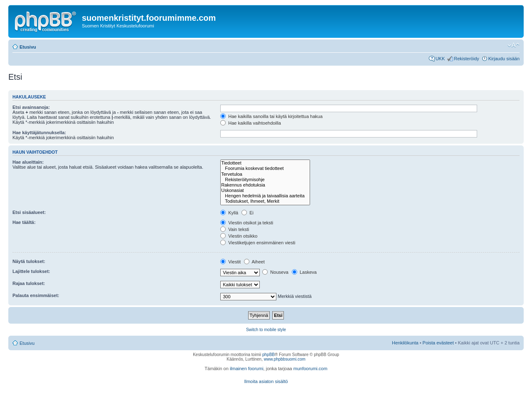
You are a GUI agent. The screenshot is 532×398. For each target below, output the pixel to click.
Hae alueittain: (28, 162)
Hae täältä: (24, 222)
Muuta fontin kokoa (514, 45)
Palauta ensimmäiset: (36, 295)
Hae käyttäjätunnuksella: (39, 133)
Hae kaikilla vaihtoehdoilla (251, 123)
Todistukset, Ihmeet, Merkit (265, 201)
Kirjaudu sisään (504, 59)
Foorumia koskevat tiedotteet (265, 168)
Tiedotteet (265, 163)
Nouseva (275, 272)
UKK (440, 59)
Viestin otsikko (239, 236)
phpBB (268, 355)
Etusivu (28, 47)
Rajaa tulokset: (29, 283)
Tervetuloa (265, 174)
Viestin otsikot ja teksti (247, 223)
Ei (248, 213)
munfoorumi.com (310, 369)
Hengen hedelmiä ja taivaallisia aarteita (265, 196)
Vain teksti (235, 229)
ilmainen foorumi (247, 369)
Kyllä (229, 213)
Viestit (230, 262)
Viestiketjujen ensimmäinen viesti (258, 243)
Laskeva (304, 272)
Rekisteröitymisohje (265, 180)
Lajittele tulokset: (31, 271)
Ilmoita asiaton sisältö (266, 381)
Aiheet (254, 262)
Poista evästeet (438, 343)
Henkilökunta (405, 343)
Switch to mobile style (266, 330)
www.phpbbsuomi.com (285, 359)
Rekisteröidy (467, 59)
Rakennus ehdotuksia (265, 185)
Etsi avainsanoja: (31, 107)
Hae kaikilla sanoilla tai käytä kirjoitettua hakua (271, 116)
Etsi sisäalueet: (29, 212)
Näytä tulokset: (29, 261)
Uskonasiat (265, 190)
